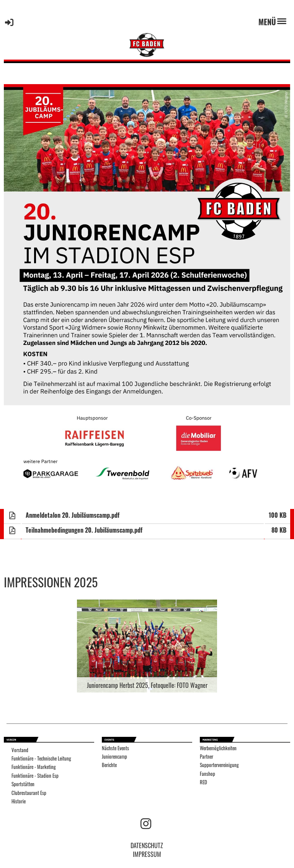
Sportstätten (23, 784)
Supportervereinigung (219, 765)
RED (203, 782)
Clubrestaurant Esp (29, 793)
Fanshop (207, 774)
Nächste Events (115, 748)
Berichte (109, 765)
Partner (207, 757)
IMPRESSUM (147, 854)
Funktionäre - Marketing (34, 767)
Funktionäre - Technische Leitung (41, 758)
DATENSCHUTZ (147, 845)
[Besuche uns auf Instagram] (146, 823)
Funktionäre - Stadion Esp (35, 776)
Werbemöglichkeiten (218, 748)
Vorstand (20, 750)
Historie (19, 801)
